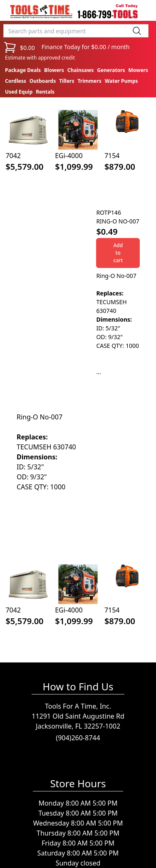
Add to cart (118, 253)
